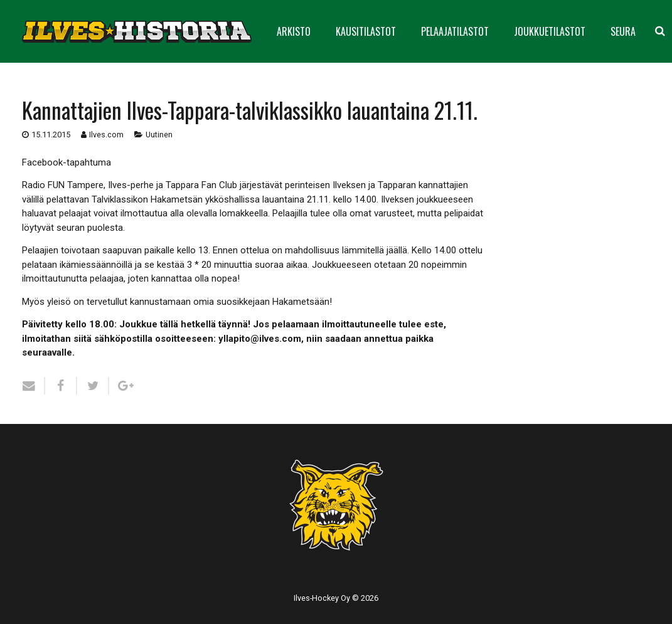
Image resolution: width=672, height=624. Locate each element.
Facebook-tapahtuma (67, 162)
